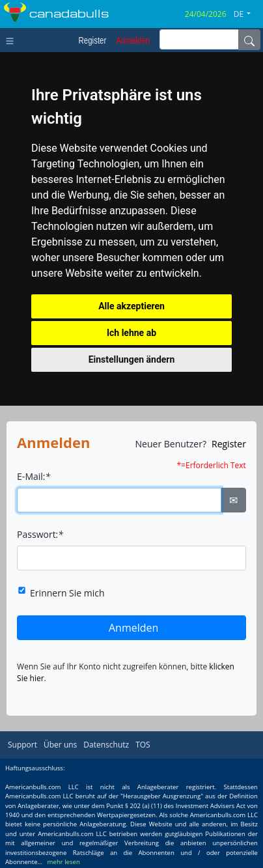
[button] (247, 14)
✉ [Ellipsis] (233, 500)
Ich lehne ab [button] (131, 333)
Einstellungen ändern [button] (132, 359)
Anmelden (133, 628)
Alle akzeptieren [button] (131, 306)
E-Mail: (34, 476)
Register (229, 444)
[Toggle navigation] (13, 40)
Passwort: (40, 534)
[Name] (249, 40)
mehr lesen (64, 862)
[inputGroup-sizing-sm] (199, 39)
